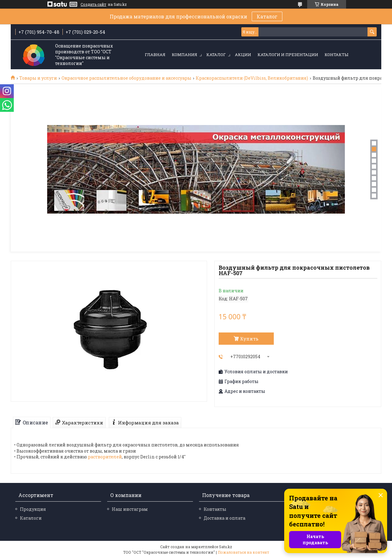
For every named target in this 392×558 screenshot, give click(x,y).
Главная (155, 55)
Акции (243, 55)
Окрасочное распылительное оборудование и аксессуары (126, 78)
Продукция (33, 509)
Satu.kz (226, 547)
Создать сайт (93, 4)
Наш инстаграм (130, 509)
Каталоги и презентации (288, 55)
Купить (249, 339)
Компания (185, 55)
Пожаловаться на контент (243, 552)
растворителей (105, 457)
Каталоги (31, 518)
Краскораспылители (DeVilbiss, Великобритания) (252, 78)
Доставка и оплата (224, 518)
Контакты (336, 55)
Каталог (267, 16)
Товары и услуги (38, 78)
